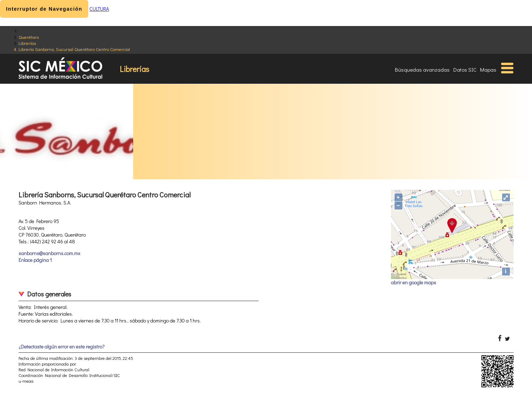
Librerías (27, 43)
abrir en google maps (414, 282)
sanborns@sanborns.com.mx (49, 253)
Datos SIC (465, 69)
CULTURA (99, 9)
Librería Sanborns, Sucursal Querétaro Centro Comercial (74, 49)
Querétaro (29, 37)
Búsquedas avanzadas (422, 69)
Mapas (488, 69)
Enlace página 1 (35, 260)
